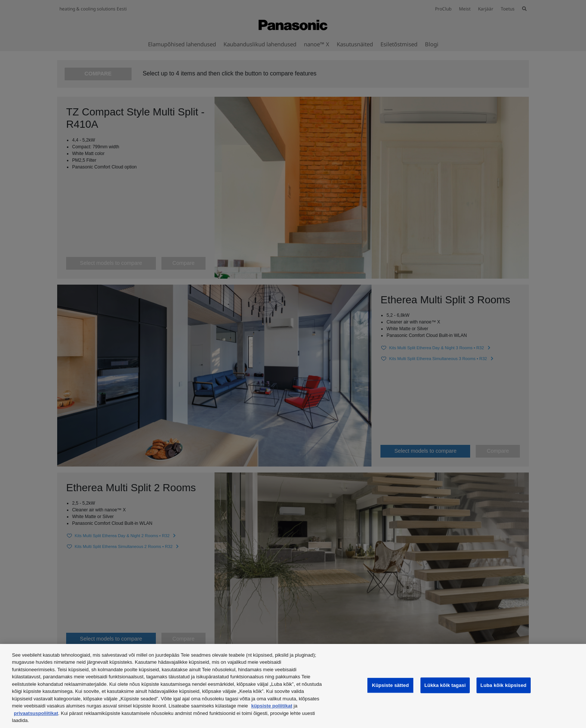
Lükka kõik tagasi (445, 685)
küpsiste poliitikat (272, 706)
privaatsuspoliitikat (36, 713)
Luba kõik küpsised (504, 685)
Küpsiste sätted (390, 685)
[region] (293, 686)
